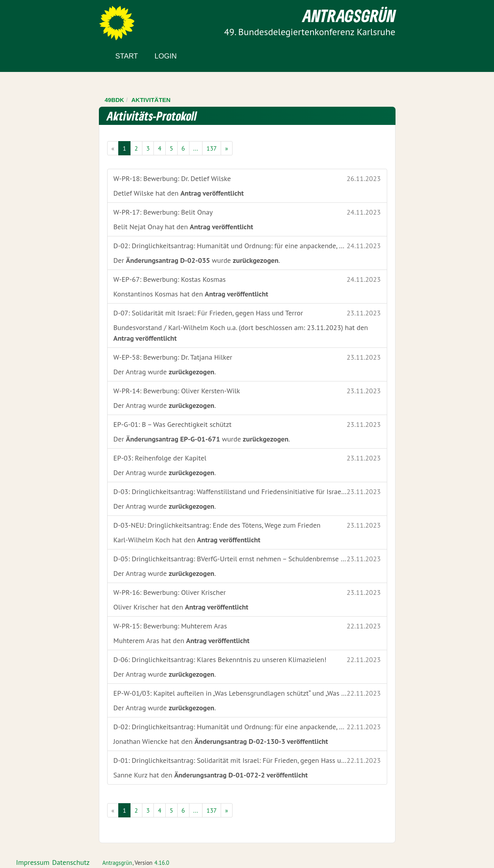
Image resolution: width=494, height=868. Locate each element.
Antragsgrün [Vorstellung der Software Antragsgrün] (117, 863)
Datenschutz (71, 862)
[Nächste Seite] (227, 148)
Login (166, 56)
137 (212, 148)
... (196, 148)
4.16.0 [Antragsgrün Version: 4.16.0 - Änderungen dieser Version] (162, 863)
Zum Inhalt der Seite (35, 20)
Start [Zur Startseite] (127, 56)
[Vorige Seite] (113, 148)
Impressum (33, 862)
